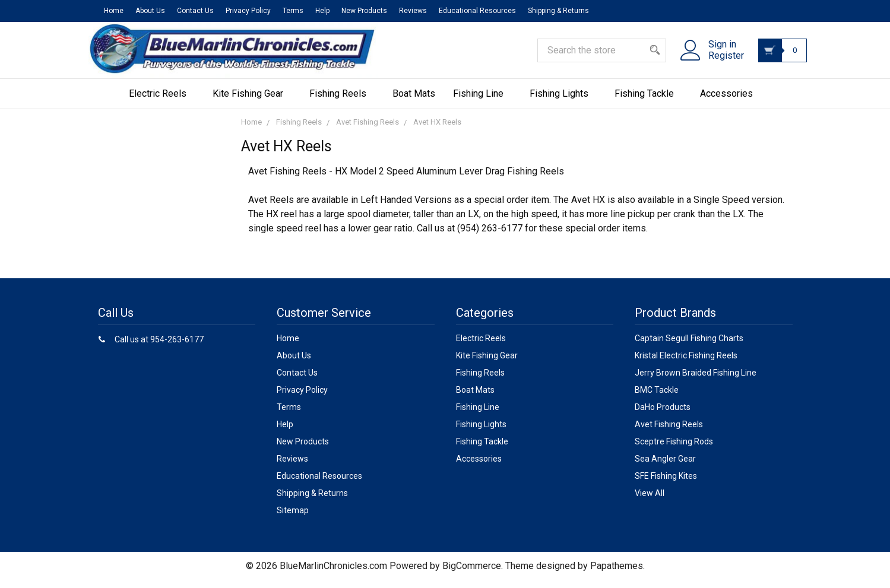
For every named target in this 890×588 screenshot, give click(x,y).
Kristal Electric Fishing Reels (686, 363)
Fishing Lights (563, 101)
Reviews (413, 11)
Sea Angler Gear (665, 466)
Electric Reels (162, 101)
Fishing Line (482, 101)
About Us (150, 11)
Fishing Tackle (648, 101)
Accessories (731, 101)
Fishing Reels (342, 101)
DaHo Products (663, 415)
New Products (364, 11)
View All (650, 501)
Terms (293, 11)
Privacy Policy (248, 11)
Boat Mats (414, 101)
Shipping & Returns (558, 11)
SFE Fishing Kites (666, 484)
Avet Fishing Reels (669, 432)
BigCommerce (472, 573)
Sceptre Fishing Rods (674, 449)
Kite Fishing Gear (252, 101)
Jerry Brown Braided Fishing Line (696, 380)
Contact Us (195, 11)
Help (322, 11)
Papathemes (617, 573)
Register (718, 61)
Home (114, 11)
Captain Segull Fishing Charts (689, 346)
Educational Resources (477, 11)
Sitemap (293, 518)
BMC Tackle (657, 398)
